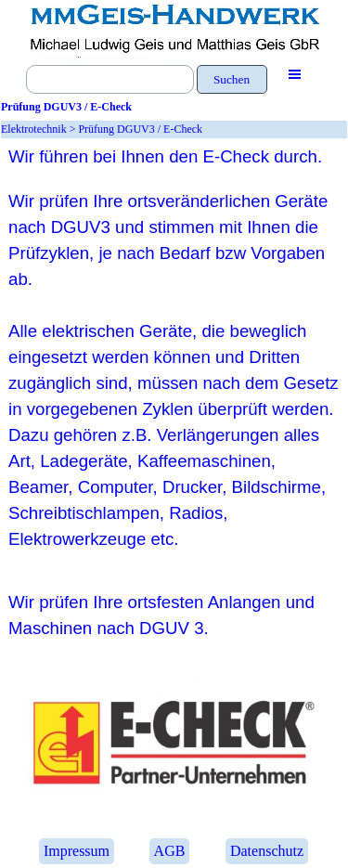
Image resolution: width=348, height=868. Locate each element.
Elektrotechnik (34, 129)
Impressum (77, 851)
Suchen (232, 79)
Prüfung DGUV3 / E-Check (140, 129)
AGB (170, 851)
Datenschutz (267, 851)
